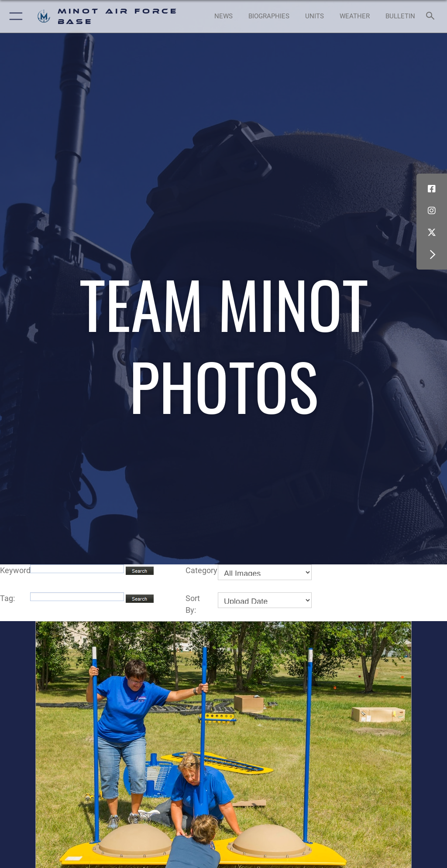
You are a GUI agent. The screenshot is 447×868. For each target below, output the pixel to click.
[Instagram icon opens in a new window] (432, 211)
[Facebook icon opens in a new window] (432, 189)
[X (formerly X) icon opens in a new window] (432, 232)
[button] (14, 16)
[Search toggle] (432, 16)
